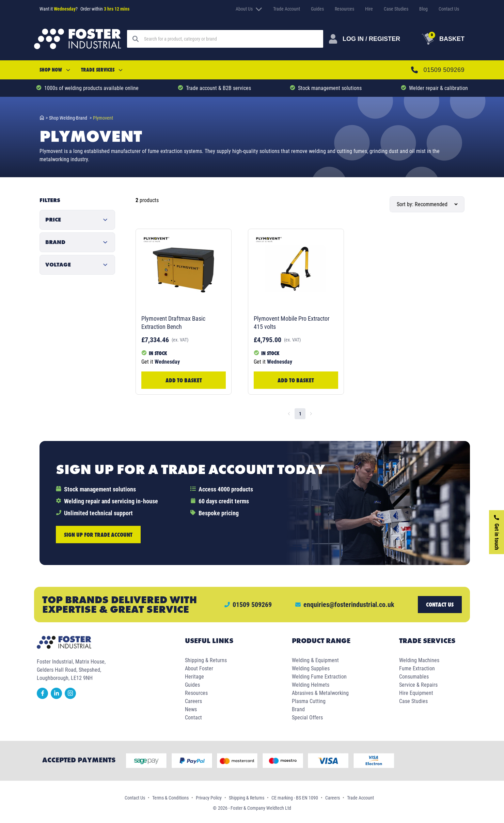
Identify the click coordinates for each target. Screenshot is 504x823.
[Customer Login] (384, 39)
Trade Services (102, 70)
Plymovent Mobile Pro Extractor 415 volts (292, 323)
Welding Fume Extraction (319, 677)
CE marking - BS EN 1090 (295, 798)
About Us (249, 9)
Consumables (414, 677)
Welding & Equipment (315, 660)
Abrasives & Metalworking (320, 693)
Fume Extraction (417, 668)
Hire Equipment (416, 693)
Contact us (440, 604)
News (191, 709)
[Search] (246, 39)
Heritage (194, 677)
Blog (423, 9)
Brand (298, 709)
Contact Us (449, 9)
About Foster (199, 668)
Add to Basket (184, 380)
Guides (317, 9)
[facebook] (44, 697)
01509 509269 (450, 70)
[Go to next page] (311, 414)
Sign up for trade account (98, 535)
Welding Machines (419, 660)
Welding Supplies (311, 668)
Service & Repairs (418, 685)
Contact (193, 718)
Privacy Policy (209, 798)
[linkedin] (58, 697)
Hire (369, 9)
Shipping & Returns (206, 660)
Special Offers (307, 718)
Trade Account (287, 9)
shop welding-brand (70, 118)
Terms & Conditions (170, 798)
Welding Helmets (311, 685)
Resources (344, 9)
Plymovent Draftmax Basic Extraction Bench (173, 323)
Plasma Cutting (309, 701)
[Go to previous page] (289, 414)
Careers (193, 701)
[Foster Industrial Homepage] (78, 39)
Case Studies (396, 9)
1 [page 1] (300, 414)
